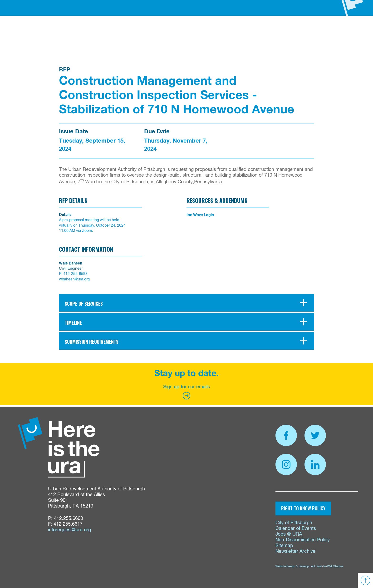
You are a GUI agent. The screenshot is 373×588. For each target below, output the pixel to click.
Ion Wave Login (200, 215)
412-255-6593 (75, 274)
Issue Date (74, 132)
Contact (287, 30)
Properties (181, 30)
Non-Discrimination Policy (303, 540)
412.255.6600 (69, 519)
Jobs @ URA (289, 534)
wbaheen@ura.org (74, 279)
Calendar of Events (296, 529)
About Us (105, 30)
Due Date (157, 132)
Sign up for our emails (186, 392)
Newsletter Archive (295, 551)
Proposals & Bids (219, 30)
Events (266, 30)
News (249, 30)
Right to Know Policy (303, 508)
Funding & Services (142, 30)
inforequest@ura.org (69, 530)
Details (65, 215)
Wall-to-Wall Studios (330, 567)
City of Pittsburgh (294, 523)
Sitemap (284, 546)
